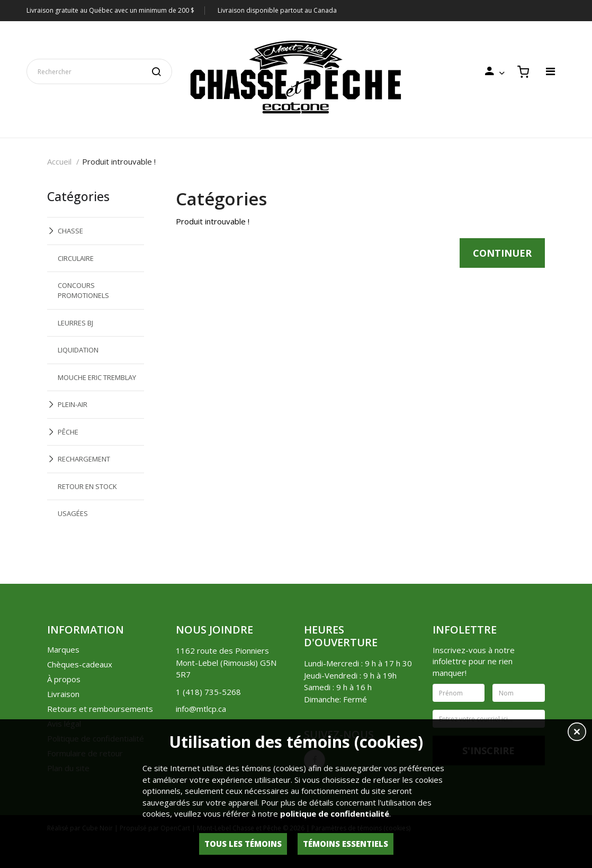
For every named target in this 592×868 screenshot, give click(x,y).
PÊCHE (68, 432)
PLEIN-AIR (73, 404)
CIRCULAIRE (76, 258)
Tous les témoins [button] (243, 844)
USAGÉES (73, 513)
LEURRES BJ (75, 323)
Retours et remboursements (100, 709)
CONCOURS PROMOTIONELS (83, 290)
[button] (577, 733)
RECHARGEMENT (84, 459)
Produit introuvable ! (119, 161)
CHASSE (70, 231)
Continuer (502, 253)
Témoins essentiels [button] (346, 844)
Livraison (63, 694)
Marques (63, 649)
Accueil (59, 161)
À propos (64, 679)
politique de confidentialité (335, 813)
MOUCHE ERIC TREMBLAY (97, 377)
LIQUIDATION (78, 350)
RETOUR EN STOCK (87, 486)
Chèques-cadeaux (80, 664)
